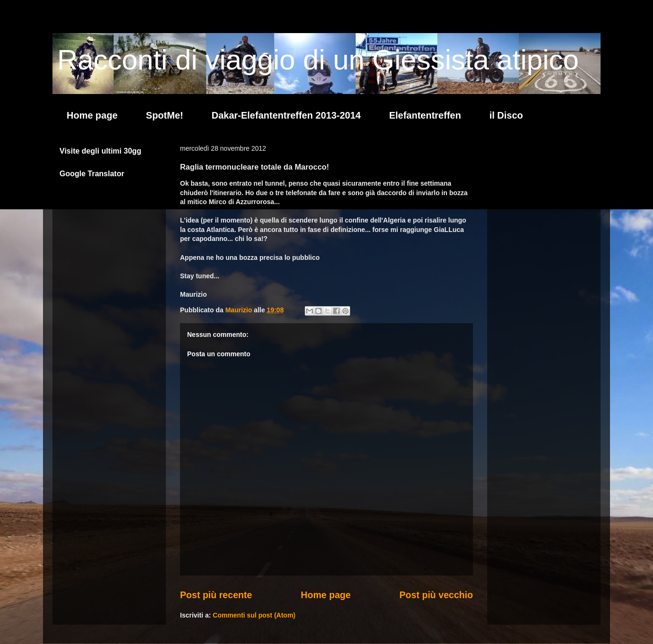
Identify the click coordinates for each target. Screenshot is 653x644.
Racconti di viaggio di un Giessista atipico (318, 60)
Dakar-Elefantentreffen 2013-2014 (286, 115)
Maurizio (240, 310)
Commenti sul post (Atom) (254, 615)
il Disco (506, 115)
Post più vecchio (436, 595)
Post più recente (216, 595)
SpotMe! (165, 115)
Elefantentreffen (425, 115)
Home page (92, 115)
